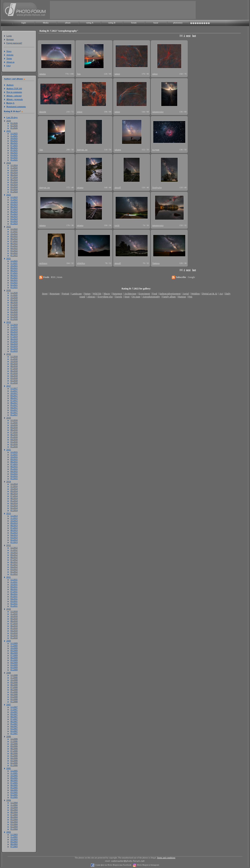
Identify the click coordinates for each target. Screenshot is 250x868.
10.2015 (14, 457)
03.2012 (14, 569)
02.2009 (14, 667)
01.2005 (14, 797)
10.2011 (14, 584)
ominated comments (16, 106)
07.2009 (14, 655)
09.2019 (14, 332)
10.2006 (14, 744)
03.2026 (14, 123)
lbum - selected (14, 96)
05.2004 (14, 819)
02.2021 (14, 285)
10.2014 (14, 489)
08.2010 (14, 621)
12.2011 (14, 579)
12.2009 (14, 643)
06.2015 (14, 466)
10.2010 (14, 616)
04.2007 (14, 726)
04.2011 (14, 599)
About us (10, 62)
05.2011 (14, 596)
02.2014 (14, 508)
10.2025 (14, 138)
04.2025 (14, 153)
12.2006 (14, 739)
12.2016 (14, 420)
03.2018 (14, 378)
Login (9, 36)
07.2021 (14, 273)
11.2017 (14, 391)
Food (155, 294)
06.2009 (14, 658)
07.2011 (14, 591)
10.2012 (14, 552)
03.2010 (14, 633)
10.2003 (14, 839)
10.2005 (14, 775)
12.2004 (14, 802)
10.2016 (14, 425)
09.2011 (14, 587)
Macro (107, 294)
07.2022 (14, 241)
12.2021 (14, 261)
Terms (9, 58)
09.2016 (14, 427)
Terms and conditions (166, 858)
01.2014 (14, 510)
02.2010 (14, 635)
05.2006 (14, 756)
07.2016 (14, 432)
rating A (90, 23)
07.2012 (14, 560)
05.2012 (14, 564)
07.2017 (14, 400)
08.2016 (14, 430)
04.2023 (14, 216)
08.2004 (14, 812)
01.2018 (14, 383)
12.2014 (14, 484)
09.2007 (14, 714)
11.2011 (14, 582)
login (24, 23)
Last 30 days (12, 117)
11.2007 (14, 709)
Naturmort (117, 294)
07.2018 (14, 368)
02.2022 (14, 253)
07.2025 (14, 145)
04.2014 (14, 503)
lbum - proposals (15, 99)
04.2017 (14, 407)
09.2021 (14, 268)
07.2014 (14, 496)
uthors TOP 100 (14, 88)
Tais (79, 74)
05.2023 (14, 214)
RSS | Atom (56, 277)
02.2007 (14, 731)
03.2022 (14, 251)
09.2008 (14, 682)
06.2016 (14, 435)
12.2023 (14, 197)
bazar (156, 23)
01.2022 (14, 255)
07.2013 (14, 528)
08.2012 (14, 557)
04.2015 (14, 471)
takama (42, 74)
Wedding (195, 294)
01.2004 (14, 829)
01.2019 (14, 351)
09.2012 (14, 555)
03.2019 (14, 346)
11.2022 (14, 231)
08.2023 (14, 207)
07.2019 (14, 336)
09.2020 (14, 300)
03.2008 (14, 697)
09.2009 (14, 650)
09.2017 (14, 395)
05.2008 (14, 692)
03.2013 (14, 537)
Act (221, 294)
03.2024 (14, 187)
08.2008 (14, 685)
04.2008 (14, 694)
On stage (136, 297)
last (194, 36)
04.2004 (14, 822)
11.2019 (14, 327)
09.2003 (14, 842)
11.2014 (14, 486)
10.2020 (14, 297)
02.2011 (14, 603)
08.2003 (14, 844)
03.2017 (14, 410)
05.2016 (14, 437)
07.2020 (14, 305)
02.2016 (14, 444)
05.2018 (14, 373)
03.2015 (14, 474)
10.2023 (14, 202)
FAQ (9, 66)
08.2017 (14, 398)
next (188, 36)
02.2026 (14, 125)
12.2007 (14, 707)
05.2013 (14, 533)
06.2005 (14, 785)
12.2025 (14, 133)
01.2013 (14, 542)
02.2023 (14, 221)
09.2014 (14, 491)
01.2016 (14, 447)
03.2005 (14, 792)
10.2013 (14, 520)
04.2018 (14, 376)
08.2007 (14, 716)
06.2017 (14, 403)
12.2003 (14, 834)
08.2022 (14, 238)
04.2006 (14, 758)
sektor (117, 74)
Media (46, 23)
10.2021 (14, 266)
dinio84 (43, 112)
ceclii (117, 225)
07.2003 (14, 846)
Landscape (77, 294)
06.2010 (14, 626)
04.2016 (14, 439)
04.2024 (14, 184)
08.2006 (14, 748)
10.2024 (14, 170)
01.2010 (14, 638)
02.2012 (14, 572)
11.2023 (14, 199)
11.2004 (14, 805)
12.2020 (14, 293)
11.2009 (14, 646)
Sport (127, 297)
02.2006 (14, 763)
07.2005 (14, 783)
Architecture (130, 294)
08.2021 (14, 270)
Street (45, 294)
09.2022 (14, 236)
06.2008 (14, 689)
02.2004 (14, 827)
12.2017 (14, 388)
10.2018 (14, 361)
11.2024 (14, 168)
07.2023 (14, 209)
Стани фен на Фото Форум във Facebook (113, 865)
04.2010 (14, 631)
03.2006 (14, 760)
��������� (200, 23)
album (68, 23)
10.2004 (14, 807)
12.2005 (14, 771)
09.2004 (14, 810)
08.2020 (14, 302)
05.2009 (14, 660)
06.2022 (14, 243)
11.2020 (14, 295)
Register (10, 39)
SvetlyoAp (157, 187)
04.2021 (14, 280)
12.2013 (14, 516)
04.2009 (14, 662)
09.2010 (14, 618)
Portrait (66, 294)
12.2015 (14, 452)
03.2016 (14, 442)
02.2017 (14, 412)
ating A (10, 103)
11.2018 (14, 359)
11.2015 (14, 454)
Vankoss (156, 263)
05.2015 (14, 469)
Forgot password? (14, 43)
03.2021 (14, 282)
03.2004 (14, 824)
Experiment (144, 294)
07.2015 (14, 464)
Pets (190, 297)
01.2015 (14, 478)
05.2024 (14, 182)
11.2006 (14, 741)
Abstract (91, 297)
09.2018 (14, 364)
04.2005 (14, 790)
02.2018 (14, 380)
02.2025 (14, 157)
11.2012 (14, 550)
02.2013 (14, 540)
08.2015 (14, 462)
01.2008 (14, 701)
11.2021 (14, 263)
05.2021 (14, 278)
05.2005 (14, 787)
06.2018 (14, 371)
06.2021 (14, 275)
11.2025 (14, 136)
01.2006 (14, 765)
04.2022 (14, 248)
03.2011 (14, 601)
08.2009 (14, 653)
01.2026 (14, 128)
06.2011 (14, 594)
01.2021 (14, 287)
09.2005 (14, 778)
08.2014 (14, 493)
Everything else (105, 297)
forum (134, 23)
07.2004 (14, 814)
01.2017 (14, 415)
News (9, 51)
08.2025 (14, 143)
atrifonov (43, 263)
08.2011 (14, 589)
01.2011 (14, 606)
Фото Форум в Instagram (148, 865)
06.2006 (14, 753)
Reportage (55, 294)
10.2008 (14, 680)
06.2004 (14, 817)
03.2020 (14, 314)
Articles (10, 55)
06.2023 (14, 211)
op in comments (14, 92)
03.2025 (14, 155)
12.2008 (14, 675)
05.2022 (14, 246)
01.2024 (14, 192)
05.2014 (14, 501)
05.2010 (14, 628)
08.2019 (14, 334)
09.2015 (14, 459)
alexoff (118, 187)
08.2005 (14, 780)
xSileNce (81, 263)
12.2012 (14, 548)
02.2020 (14, 317)
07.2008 (14, 687)
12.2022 (14, 229)
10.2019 (14, 329)
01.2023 (14, 223)
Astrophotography (151, 297)
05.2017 (14, 405)
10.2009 (14, 648)
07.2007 (14, 719)
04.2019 (14, 344)
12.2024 (14, 165)
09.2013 (14, 523)
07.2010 (14, 623)
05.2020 (14, 309)
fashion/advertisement (170, 294)
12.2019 (14, 324)
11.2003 (14, 837)
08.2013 (14, 525)
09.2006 (14, 746)
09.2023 (14, 204)
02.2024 (14, 189)
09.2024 (14, 172)
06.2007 (14, 721)
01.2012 (14, 574)
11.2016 (14, 422)
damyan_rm (82, 150)
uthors (10, 85)
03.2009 (14, 665)
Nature (87, 294)
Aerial (186, 294)
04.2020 (14, 312)
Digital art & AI (210, 294)
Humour (182, 297)
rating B (112, 23)
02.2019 (14, 349)
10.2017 (14, 393)
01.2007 (14, 733)
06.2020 (14, 307)
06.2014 (14, 498)
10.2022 (14, 234)
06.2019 (14, 339)
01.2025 (14, 160)
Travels (119, 297)
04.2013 (14, 535)
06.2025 (14, 148)
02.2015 (14, 476)
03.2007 (14, 729)
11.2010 (14, 614)
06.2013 (14, 530)
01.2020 (14, 319)
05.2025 (14, 150)
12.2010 (14, 611)
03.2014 (14, 505)
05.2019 (14, 341)
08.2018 (14, 366)
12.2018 (14, 356)
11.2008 (14, 677)
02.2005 (14, 795)
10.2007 (14, 712)
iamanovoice (158, 112)
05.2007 (14, 724)
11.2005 (14, 773)
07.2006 (14, 751)
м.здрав (156, 150)
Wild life (97, 294)
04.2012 (14, 567)
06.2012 (14, 562)
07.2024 (14, 177)
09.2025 (14, 140)
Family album (169, 297)
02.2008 (14, 699)
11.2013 (14, 518)
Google (191, 277)
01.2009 (14, 670)
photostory (178, 23)
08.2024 (14, 175)
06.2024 (14, 180)
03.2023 (14, 219)
